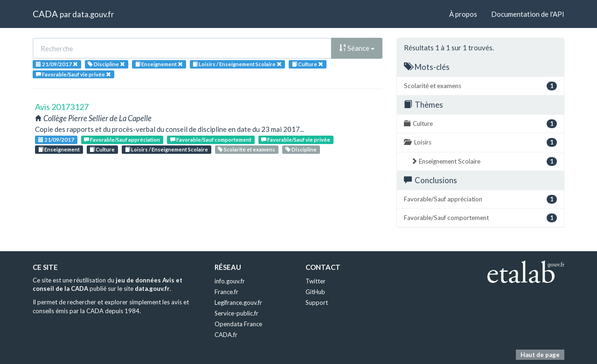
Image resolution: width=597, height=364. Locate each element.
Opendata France (238, 324)
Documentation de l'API (528, 14)
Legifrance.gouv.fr (238, 302)
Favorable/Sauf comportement (211, 140)
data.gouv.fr (93, 14)
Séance (357, 48)
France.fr (226, 292)
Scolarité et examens (246, 149)
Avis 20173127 (62, 107)
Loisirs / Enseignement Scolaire (167, 149)
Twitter (316, 281)
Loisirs (480, 142)
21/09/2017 (56, 140)
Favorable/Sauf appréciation (122, 140)
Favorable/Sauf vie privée (296, 140)
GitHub (315, 292)
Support (317, 302)
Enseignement (59, 149)
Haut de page (540, 355)
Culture (102, 149)
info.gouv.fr (230, 281)
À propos (463, 14)
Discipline (301, 149)
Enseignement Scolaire (484, 161)
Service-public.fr (236, 313)
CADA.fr (226, 335)
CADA (45, 14)
